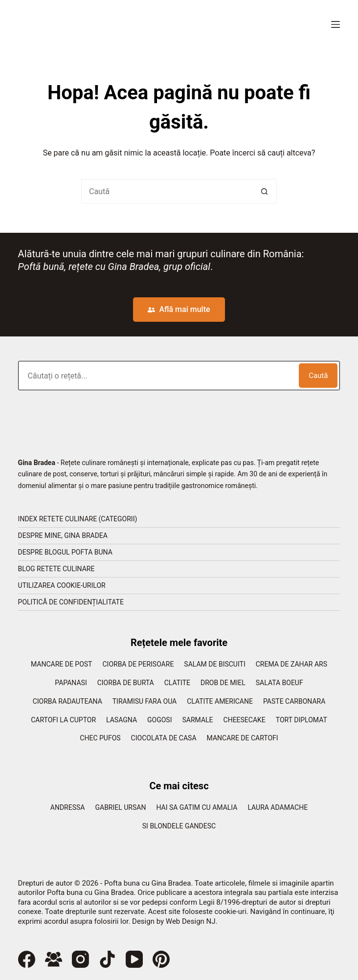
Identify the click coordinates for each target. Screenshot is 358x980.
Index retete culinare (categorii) (78, 519)
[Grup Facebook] (54, 959)
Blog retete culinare (56, 569)
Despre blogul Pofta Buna (65, 552)
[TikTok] (107, 959)
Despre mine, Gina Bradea (63, 535)
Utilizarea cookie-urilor (62, 585)
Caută (318, 376)
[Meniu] (336, 24)
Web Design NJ (191, 921)
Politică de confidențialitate (71, 602)
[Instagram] (80, 959)
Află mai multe (179, 309)
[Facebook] (27, 959)
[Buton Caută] (265, 191)
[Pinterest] (161, 959)
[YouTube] (134, 959)
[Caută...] (167, 191)
